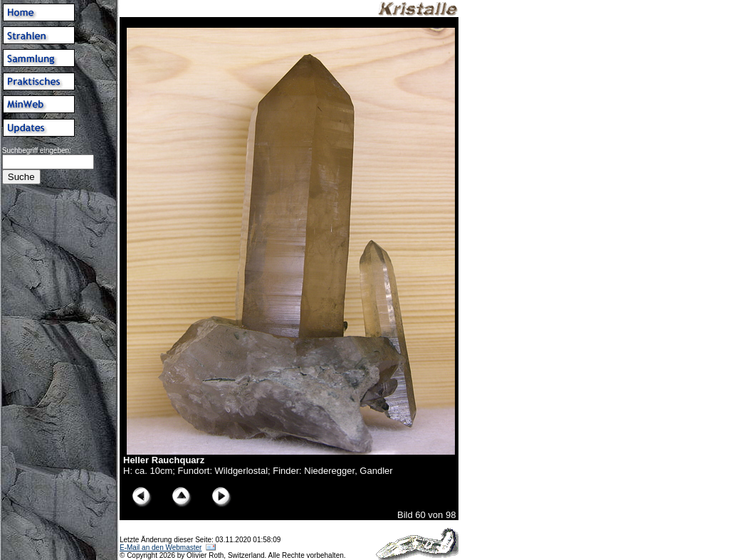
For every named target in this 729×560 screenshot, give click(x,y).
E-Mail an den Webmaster (161, 548)
